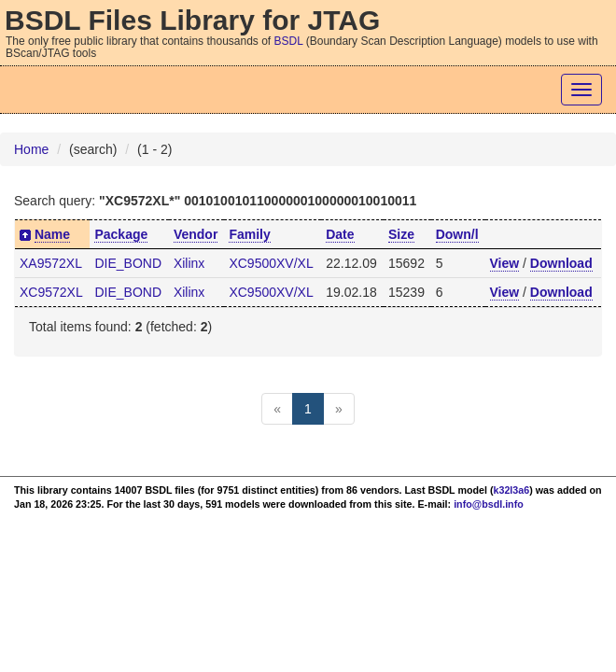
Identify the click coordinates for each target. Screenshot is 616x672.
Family (249, 234)
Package (121, 234)
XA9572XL (51, 263)
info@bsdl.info (489, 504)
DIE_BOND (128, 263)
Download (561, 263)
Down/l (457, 234)
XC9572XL (51, 292)
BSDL (289, 41)
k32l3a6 (512, 490)
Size (401, 234)
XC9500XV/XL (271, 263)
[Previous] (277, 409)
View (505, 263)
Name (52, 234)
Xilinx (189, 263)
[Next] (339, 409)
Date (340, 234)
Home (31, 149)
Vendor (196, 234)
